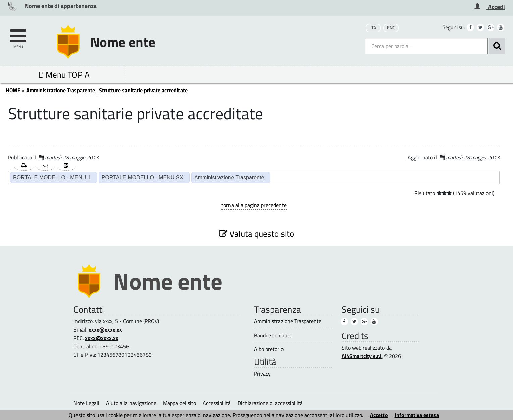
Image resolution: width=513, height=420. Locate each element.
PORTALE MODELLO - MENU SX (142, 177)
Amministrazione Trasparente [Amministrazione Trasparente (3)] (288, 321)
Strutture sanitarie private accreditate (143, 90)
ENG (391, 28)
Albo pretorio (269, 349)
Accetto (379, 415)
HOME (13, 90)
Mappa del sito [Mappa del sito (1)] (179, 403)
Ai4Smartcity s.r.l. (362, 356)
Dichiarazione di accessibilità (270, 403)
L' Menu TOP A (64, 75)
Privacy (262, 374)
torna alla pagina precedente (254, 205)
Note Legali (86, 403)
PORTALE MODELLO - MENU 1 (52, 177)
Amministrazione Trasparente (61, 90)
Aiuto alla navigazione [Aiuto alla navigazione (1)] (131, 403)
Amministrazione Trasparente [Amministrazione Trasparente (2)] (229, 177)
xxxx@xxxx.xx (105, 329)
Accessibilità (217, 403)
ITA (373, 28)
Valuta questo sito (256, 233)
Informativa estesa (417, 415)
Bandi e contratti (273, 335)
